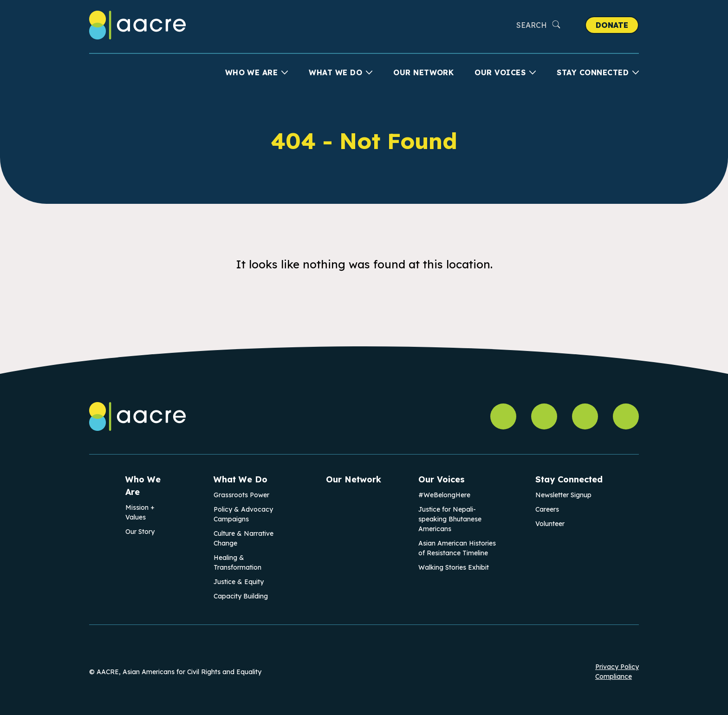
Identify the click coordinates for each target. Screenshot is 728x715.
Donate (612, 25)
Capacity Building (241, 596)
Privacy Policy (617, 667)
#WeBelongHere (444, 495)
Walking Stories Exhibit (454, 567)
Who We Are (252, 72)
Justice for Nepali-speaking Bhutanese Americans (450, 519)
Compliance (614, 676)
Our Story (140, 532)
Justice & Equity (239, 582)
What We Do (335, 72)
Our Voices (500, 72)
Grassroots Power (241, 495)
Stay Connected (593, 72)
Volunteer (550, 524)
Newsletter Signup (563, 495)
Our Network (423, 72)
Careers (547, 509)
